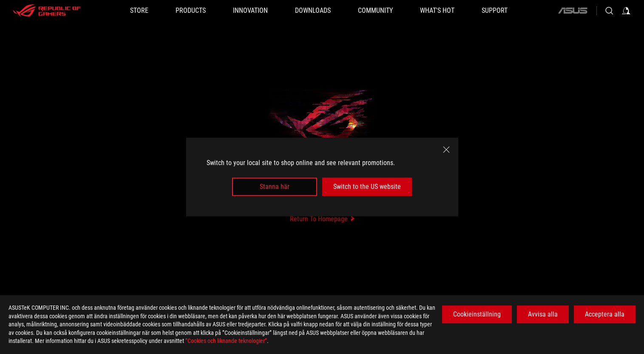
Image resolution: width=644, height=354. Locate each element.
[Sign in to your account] (626, 11)
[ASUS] (573, 11)
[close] (446, 150)
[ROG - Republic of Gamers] (47, 11)
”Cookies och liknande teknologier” (226, 341)
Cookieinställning (477, 314)
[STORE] (139, 11)
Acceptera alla (605, 314)
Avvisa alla (543, 314)
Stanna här (275, 187)
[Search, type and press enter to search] (609, 11)
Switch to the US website (367, 187)
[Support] (495, 11)
